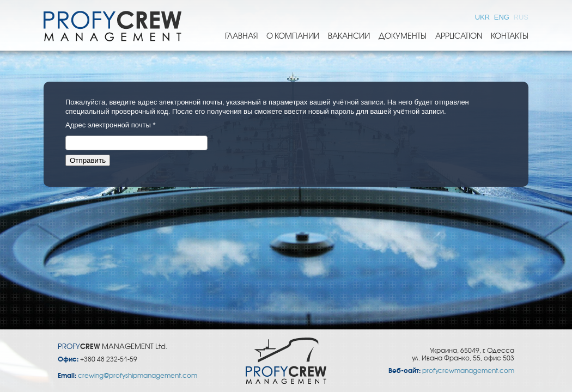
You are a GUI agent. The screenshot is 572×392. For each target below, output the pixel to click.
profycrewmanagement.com (468, 371)
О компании (293, 36)
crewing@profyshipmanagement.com (138, 376)
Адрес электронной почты (110, 125)
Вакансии (349, 36)
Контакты (510, 36)
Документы (403, 36)
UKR (483, 17)
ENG (503, 17)
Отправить (88, 160)
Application (459, 36)
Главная (241, 36)
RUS (521, 17)
